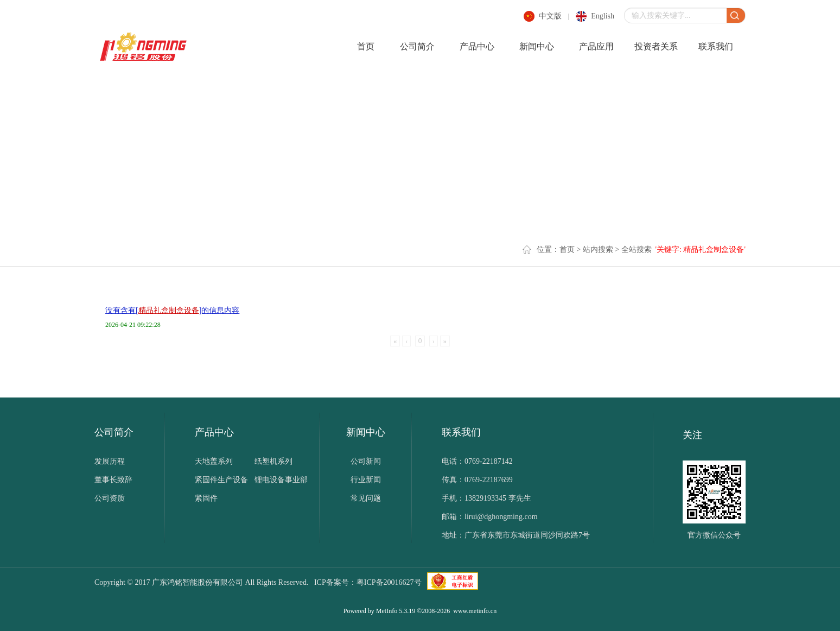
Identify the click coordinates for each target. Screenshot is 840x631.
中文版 (550, 16)
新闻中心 (537, 46)
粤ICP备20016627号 (389, 582)
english (603, 16)
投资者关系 (656, 46)
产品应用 (596, 46)
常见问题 (366, 498)
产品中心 (477, 46)
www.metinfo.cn (475, 611)
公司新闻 (366, 461)
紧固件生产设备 (221, 480)
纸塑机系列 (273, 461)
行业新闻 (366, 480)
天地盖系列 (214, 461)
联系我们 (716, 46)
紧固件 (206, 498)
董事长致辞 (113, 480)
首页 (366, 46)
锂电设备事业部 (281, 480)
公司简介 (417, 46)
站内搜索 (598, 250)
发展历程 (110, 461)
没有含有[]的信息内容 (172, 310)
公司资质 (110, 498)
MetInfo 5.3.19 (396, 611)
